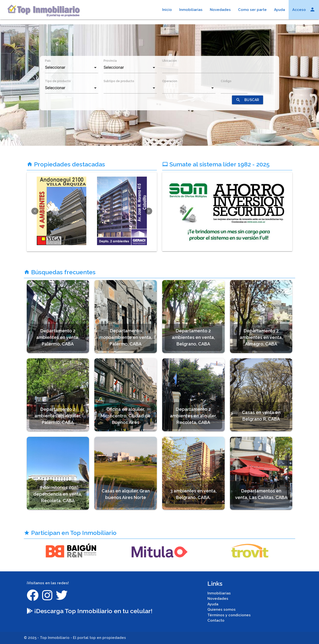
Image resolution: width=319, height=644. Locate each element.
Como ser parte (252, 10)
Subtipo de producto (119, 81)
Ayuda (279, 10)
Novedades (220, 10)
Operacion (170, 81)
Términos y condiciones (229, 615)
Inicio (167, 10)
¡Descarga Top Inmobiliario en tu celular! (90, 611)
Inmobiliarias (191, 10)
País (48, 61)
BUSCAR (248, 100)
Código (226, 81)
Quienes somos (222, 610)
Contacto (216, 620)
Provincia (110, 61)
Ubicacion (169, 61)
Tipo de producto (58, 81)
